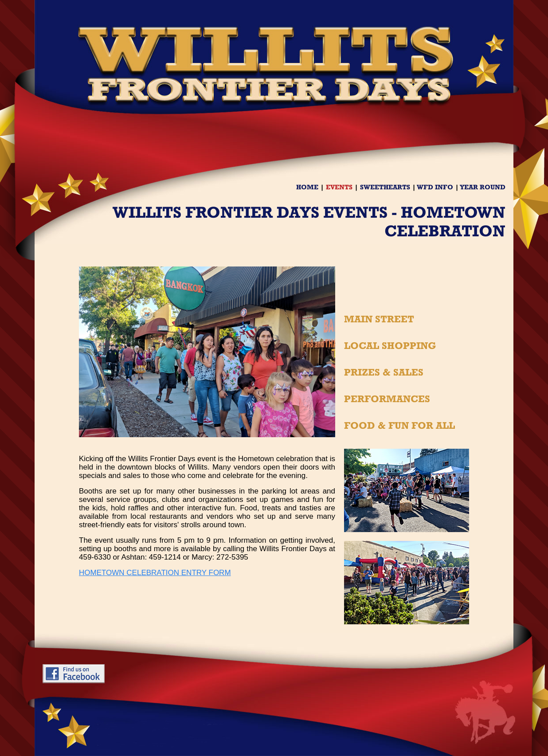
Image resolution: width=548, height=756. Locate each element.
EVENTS (339, 187)
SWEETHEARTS (385, 187)
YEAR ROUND (483, 187)
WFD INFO (435, 187)
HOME (307, 187)
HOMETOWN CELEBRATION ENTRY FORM (155, 573)
